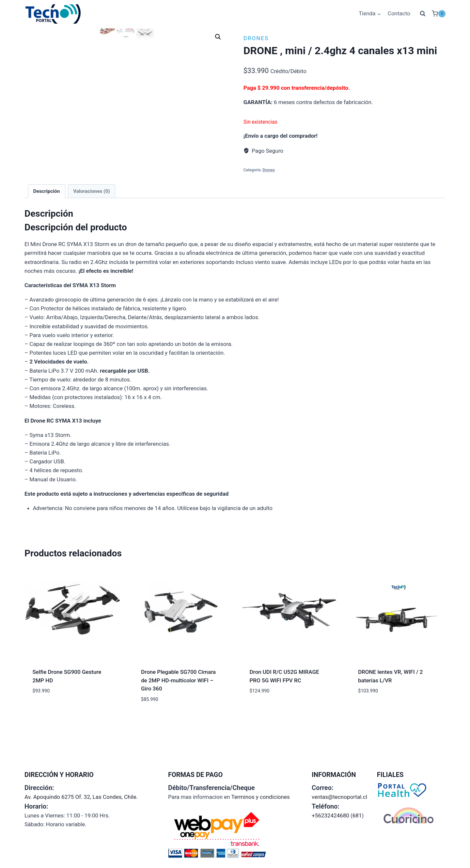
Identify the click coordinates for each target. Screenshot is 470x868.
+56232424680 (330, 815)
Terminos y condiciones (261, 797)
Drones (256, 38)
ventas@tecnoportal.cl (339, 797)
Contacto (399, 13)
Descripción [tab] (47, 230)
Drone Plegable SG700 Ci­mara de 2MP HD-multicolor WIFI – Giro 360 (178, 719)
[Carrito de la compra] (439, 14)
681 (357, 815)
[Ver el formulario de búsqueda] (423, 14)
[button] (218, 37)
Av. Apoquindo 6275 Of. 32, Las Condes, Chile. (81, 797)
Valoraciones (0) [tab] (92, 230)
